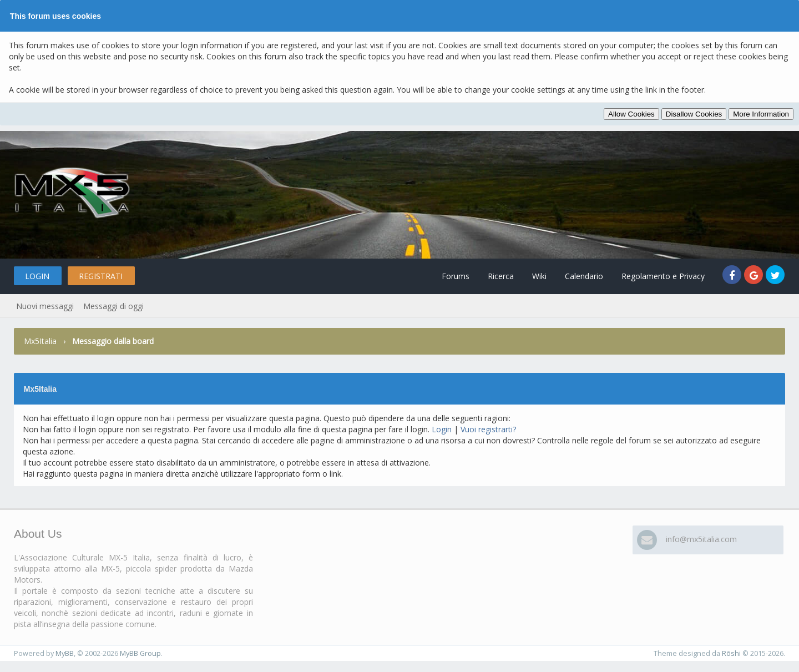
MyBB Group (140, 653)
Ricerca (501, 276)
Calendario (584, 276)
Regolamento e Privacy (663, 276)
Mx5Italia (40, 341)
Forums (456, 276)
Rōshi (731, 653)
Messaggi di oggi (113, 306)
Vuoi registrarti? (488, 429)
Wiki (539, 276)
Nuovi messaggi (45, 306)
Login (37, 276)
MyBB (65, 653)
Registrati (101, 276)
